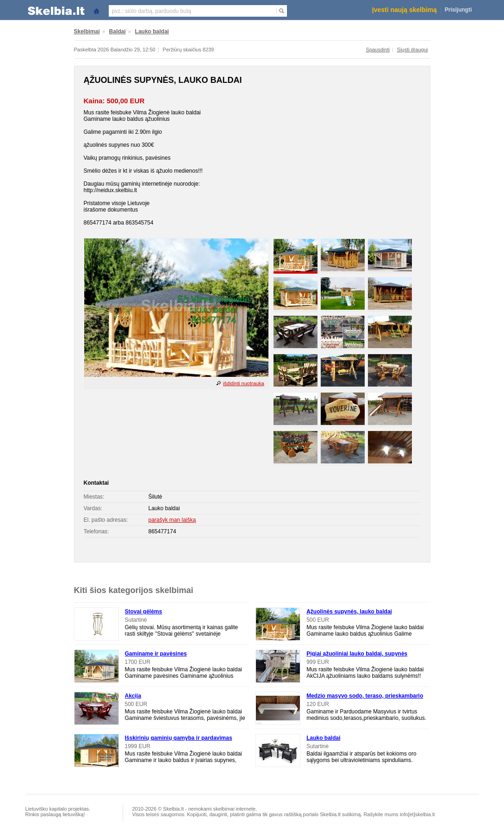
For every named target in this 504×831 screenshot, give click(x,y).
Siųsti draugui (413, 50)
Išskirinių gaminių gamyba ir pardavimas (179, 738)
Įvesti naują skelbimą (404, 10)
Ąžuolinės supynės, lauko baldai (349, 612)
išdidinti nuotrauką (244, 383)
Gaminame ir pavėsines (156, 654)
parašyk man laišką (172, 520)
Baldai (118, 31)
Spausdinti (378, 50)
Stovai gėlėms (144, 612)
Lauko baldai (152, 31)
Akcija (133, 696)
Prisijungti (458, 10)
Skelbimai (87, 31)
